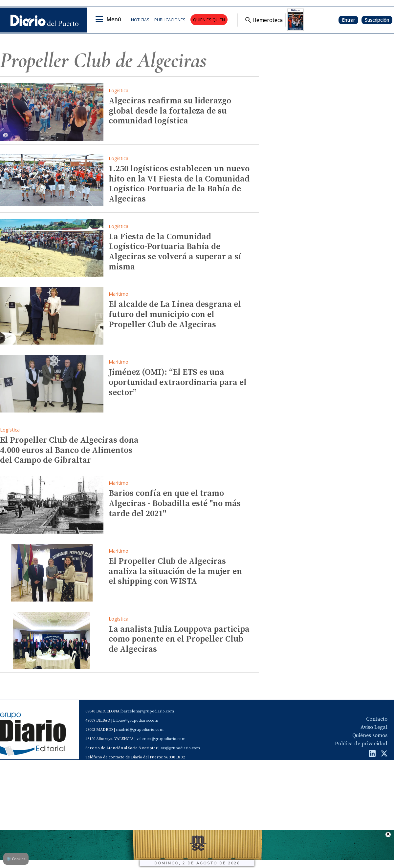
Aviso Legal (374, 727)
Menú (114, 19)
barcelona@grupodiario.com (148, 711)
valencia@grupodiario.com (161, 739)
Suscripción (377, 20)
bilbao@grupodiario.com (136, 720)
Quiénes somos (370, 735)
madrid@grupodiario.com (140, 730)
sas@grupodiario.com (180, 748)
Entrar (348, 20)
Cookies (16, 859)
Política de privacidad (361, 744)
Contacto (377, 719)
